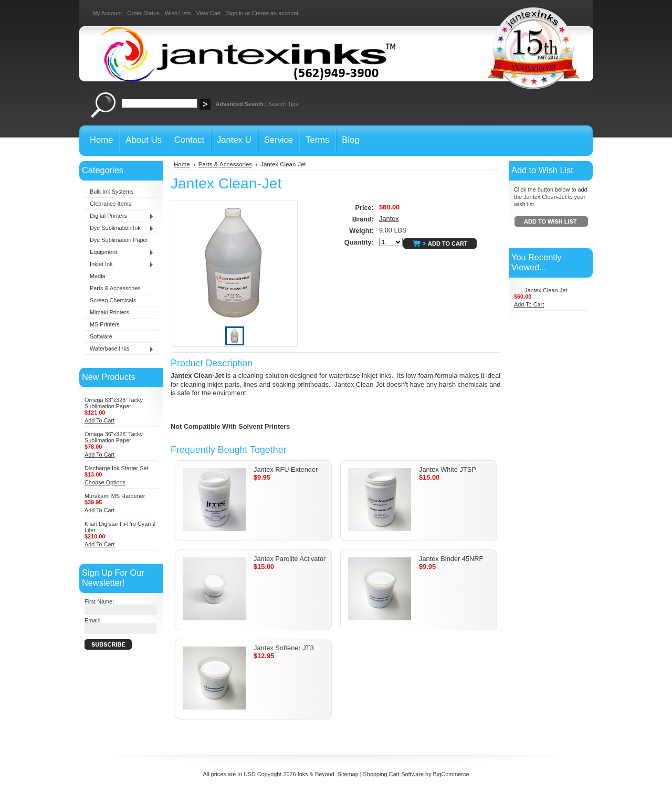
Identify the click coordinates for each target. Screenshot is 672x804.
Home (182, 164)
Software (101, 336)
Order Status (143, 13)
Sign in (234, 13)
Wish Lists (178, 13)
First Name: (99, 601)
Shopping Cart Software (393, 774)
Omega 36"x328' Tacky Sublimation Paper (114, 437)
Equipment (119, 252)
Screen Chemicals (113, 300)
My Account (107, 13)
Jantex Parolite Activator (290, 559)
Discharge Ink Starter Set (117, 468)
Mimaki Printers (109, 312)
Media (98, 276)
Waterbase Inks (119, 349)
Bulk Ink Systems (112, 192)
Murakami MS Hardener (115, 496)
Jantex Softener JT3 (284, 648)
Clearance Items (111, 204)
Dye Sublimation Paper (119, 240)
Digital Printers (119, 216)
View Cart (208, 13)
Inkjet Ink (119, 265)
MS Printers (105, 324)
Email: (92, 620)
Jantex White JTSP (448, 469)
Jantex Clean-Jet (546, 290)
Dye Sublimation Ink (119, 228)
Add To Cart (99, 420)
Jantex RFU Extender (286, 469)
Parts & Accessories (115, 288)
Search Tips (283, 104)
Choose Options (105, 482)
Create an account (275, 13)
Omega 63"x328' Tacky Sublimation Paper (114, 403)
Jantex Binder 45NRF (451, 559)
